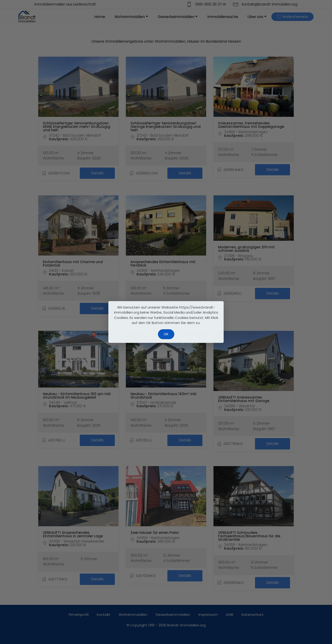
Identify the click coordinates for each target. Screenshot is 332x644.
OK (166, 334)
